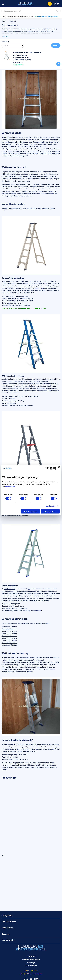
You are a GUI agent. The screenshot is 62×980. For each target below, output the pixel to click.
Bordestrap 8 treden (9, 640)
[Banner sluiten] (59, 468)
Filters (56, 45)
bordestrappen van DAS (49, 384)
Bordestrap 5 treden (9, 634)
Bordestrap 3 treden (9, 629)
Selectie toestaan (31, 512)
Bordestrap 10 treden (9, 643)
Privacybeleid (10, 487)
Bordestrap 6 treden (9, 636)
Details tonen (51, 506)
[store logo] (26, 4)
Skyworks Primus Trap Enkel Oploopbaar (27, 53)
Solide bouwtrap (10, 589)
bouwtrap (9, 281)
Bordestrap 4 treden (9, 631)
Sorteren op (5, 42)
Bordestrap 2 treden (9, 627)
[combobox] (31, 11)
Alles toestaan (50, 512)
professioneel (29, 33)
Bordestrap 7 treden (9, 638)
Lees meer (5, 37)
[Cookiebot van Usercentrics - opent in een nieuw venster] (47, 468)
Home (4, 21)
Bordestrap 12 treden (9, 645)
